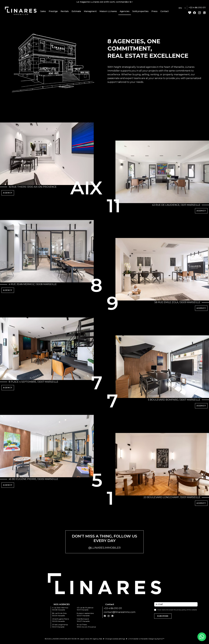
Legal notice (85, 641)
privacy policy (181, 612)
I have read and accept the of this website (177, 612)
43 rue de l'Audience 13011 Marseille (85, 611)
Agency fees (97, 641)
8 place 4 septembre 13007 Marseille (85, 616)
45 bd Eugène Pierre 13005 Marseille (60, 622)
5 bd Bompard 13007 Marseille (83, 622)
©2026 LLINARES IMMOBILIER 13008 (61, 641)
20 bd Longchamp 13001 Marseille (60, 628)
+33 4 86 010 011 (197, 9)
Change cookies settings (115, 641)
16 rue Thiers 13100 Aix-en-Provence (86, 628)
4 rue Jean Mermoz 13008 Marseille (60, 611)
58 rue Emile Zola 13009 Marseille (59, 616)
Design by (156, 641)
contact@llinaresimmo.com (120, 614)
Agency (8, 194)
